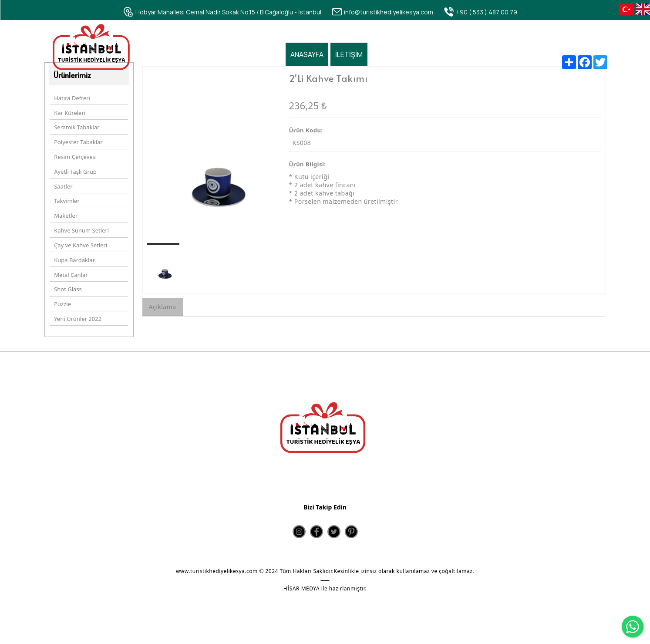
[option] (212, 160)
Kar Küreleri (69, 114)
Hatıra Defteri (72, 101)
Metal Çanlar (70, 260)
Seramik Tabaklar (76, 128)
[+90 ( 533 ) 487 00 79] (481, 12)
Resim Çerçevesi (75, 154)
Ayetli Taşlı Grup (75, 167)
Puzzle (62, 287)
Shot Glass (67, 273)
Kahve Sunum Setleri (81, 220)
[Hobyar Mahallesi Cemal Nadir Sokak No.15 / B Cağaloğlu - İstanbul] (222, 12)
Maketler (65, 207)
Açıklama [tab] (163, 310)
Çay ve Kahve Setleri (80, 234)
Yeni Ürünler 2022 (77, 300)
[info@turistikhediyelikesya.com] (383, 12)
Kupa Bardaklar (74, 247)
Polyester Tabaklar (78, 141)
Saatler (63, 181)
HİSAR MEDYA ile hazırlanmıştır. (325, 589)
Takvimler (66, 194)
